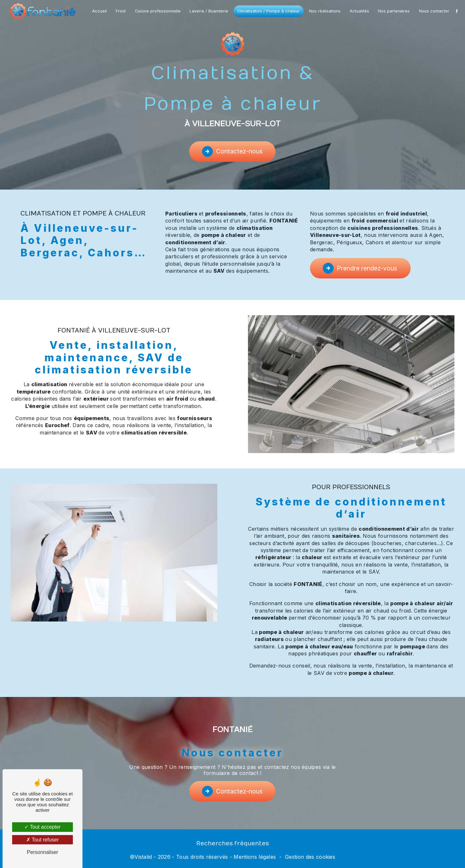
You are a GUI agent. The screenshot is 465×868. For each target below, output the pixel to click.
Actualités (359, 11)
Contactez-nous (232, 152)
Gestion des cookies (310, 857)
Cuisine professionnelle (158, 11)
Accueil (99, 11)
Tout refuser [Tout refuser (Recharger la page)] (43, 840)
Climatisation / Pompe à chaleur (268, 11)
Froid (121, 11)
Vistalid (143, 857)
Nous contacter (434, 11)
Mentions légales (255, 857)
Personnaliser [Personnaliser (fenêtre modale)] (43, 852)
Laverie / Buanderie (209, 11)
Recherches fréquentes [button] (232, 844)
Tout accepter (42, 827)
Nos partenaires (394, 11)
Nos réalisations (325, 11)
